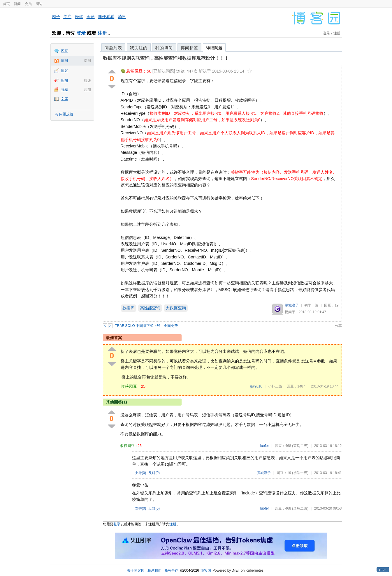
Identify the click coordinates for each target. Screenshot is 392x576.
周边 (39, 4)
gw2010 (256, 386)
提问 (87, 61)
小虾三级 (275, 386)
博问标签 (189, 48)
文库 (64, 99)
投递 (87, 80)
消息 (122, 17)
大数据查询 (176, 308)
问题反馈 (66, 114)
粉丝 (79, 17)
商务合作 (171, 570)
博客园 (206, 570)
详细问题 (214, 48)
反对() (154, 473)
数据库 (129, 308)
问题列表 (113, 48)
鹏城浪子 (292, 305)
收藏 (64, 89)
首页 (6, 4)
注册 (102, 33)
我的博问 (164, 48)
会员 (28, 4)
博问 (64, 61)
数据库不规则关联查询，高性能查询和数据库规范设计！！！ (166, 58)
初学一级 (311, 305)
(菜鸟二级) (300, 446)
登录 (81, 33)
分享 (338, 326)
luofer (265, 446)
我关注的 (139, 48)
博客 (64, 71)
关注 (67, 17)
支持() (141, 473)
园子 (56, 17)
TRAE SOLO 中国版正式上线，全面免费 (146, 326)
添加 (87, 89)
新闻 (17, 4)
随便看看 (106, 17)
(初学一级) (300, 473)
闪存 (64, 51)
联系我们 (154, 570)
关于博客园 (136, 570)
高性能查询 (150, 308)
